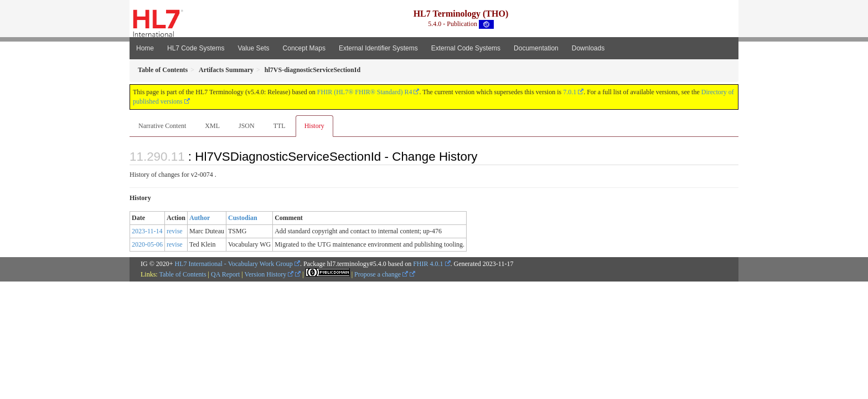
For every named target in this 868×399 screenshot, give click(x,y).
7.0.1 (570, 92)
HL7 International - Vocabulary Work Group (234, 264)
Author (200, 218)
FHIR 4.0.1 (428, 264)
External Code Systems (466, 48)
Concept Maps (304, 48)
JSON (247, 126)
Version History (269, 274)
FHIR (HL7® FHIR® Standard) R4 (365, 92)
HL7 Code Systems (196, 48)
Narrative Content (162, 126)
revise (175, 231)
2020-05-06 (147, 244)
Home (145, 48)
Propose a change (381, 274)
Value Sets (253, 48)
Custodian (243, 218)
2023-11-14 (147, 231)
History (314, 126)
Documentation (536, 48)
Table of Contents (182, 274)
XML (212, 126)
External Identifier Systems (378, 48)
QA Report (225, 274)
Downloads (588, 48)
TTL (280, 126)
